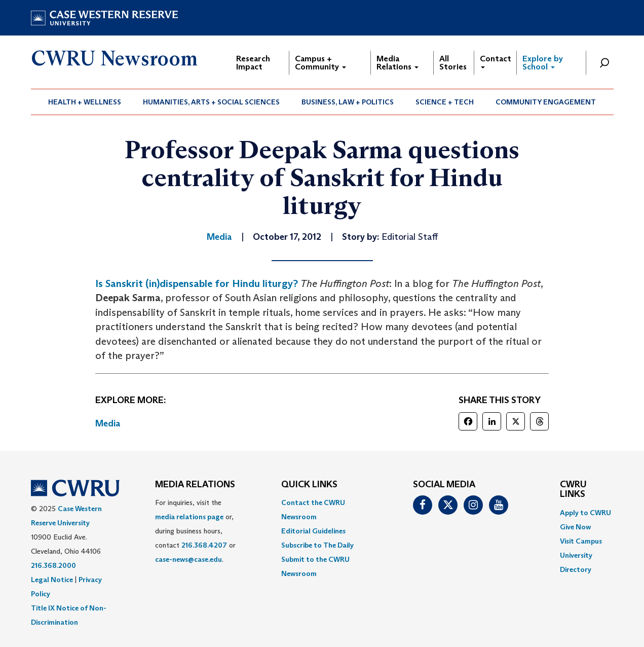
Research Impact (253, 63)
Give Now (575, 527)
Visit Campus (581, 541)
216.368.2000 (53, 565)
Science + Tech (445, 102)
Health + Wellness (85, 102)
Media (108, 423)
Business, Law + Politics (348, 102)
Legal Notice (52, 580)
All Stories (453, 63)
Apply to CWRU (585, 513)
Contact (496, 61)
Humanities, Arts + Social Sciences (211, 102)
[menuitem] (85, 102)
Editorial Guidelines (313, 531)
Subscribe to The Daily (317, 545)
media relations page (189, 517)
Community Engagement (546, 102)
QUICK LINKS (309, 485)
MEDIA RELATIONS (195, 485)
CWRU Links (573, 490)
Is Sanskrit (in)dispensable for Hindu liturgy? (197, 283)
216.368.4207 (204, 545)
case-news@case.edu (188, 559)
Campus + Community (320, 63)
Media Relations (397, 63)
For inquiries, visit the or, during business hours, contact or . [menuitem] (195, 531)
